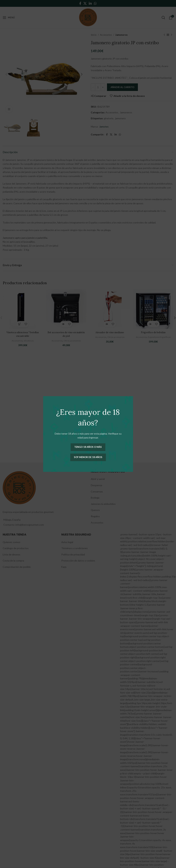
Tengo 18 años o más (88, 447)
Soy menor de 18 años (88, 457)
